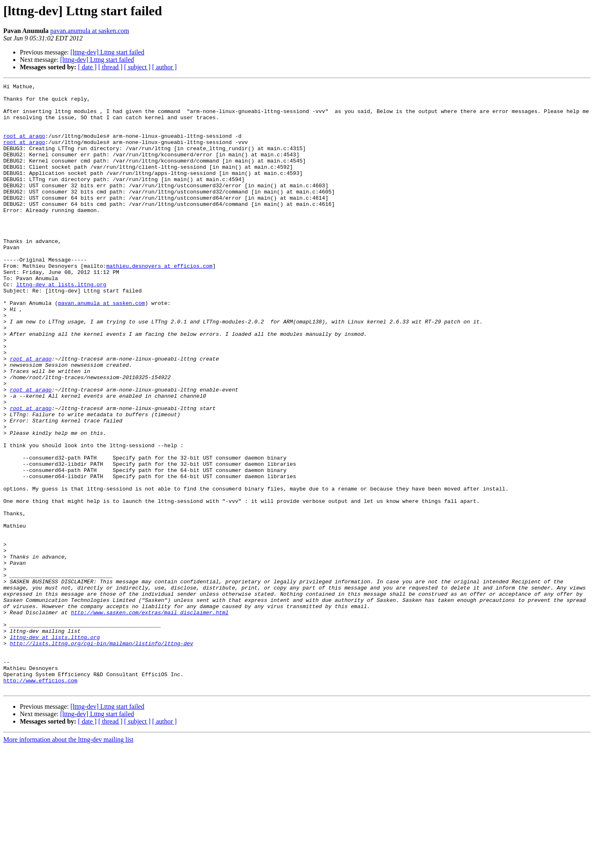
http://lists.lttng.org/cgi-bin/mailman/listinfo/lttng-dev (102, 756)
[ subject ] (137, 67)
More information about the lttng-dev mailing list (68, 861)
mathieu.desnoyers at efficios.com (159, 303)
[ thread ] (110, 67)
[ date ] (87, 67)
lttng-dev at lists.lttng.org (61, 325)
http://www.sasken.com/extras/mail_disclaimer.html (150, 719)
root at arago (24, 147)
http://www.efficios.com (40, 800)
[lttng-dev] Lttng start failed (107, 52)
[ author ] (165, 67)
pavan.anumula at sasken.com (90, 31)
